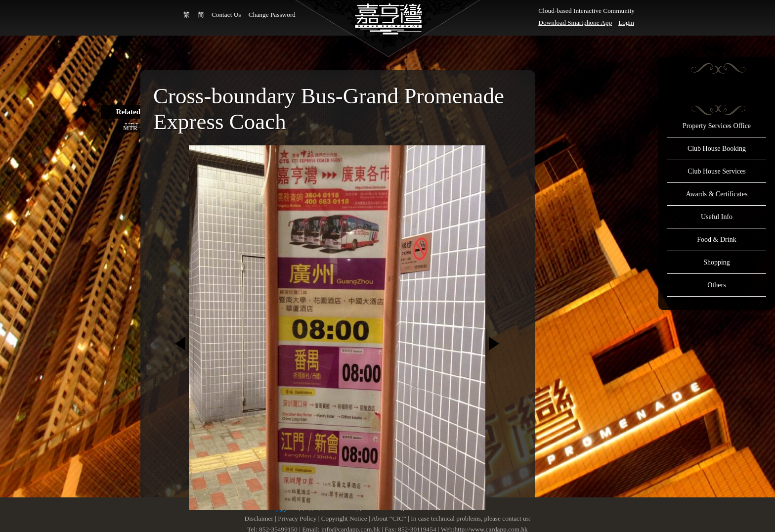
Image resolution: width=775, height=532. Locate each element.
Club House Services (716, 171)
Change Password (272, 15)
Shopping (717, 262)
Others (716, 285)
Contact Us (226, 15)
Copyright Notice (344, 518)
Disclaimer (258, 518)
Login (626, 22)
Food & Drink (716, 240)
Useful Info (717, 217)
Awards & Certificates (717, 194)
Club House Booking (717, 149)
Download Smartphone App (575, 22)
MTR (130, 128)
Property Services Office (717, 126)
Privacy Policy (297, 518)
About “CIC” (389, 518)
